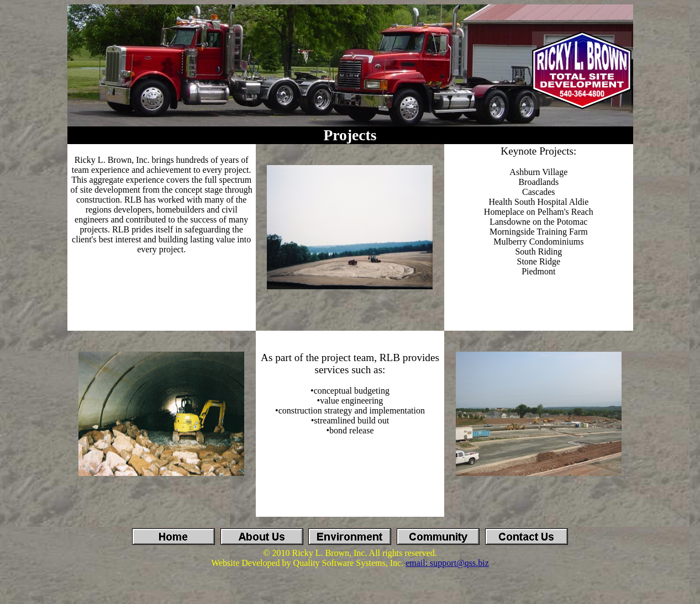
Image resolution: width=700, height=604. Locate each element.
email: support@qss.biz (447, 563)
